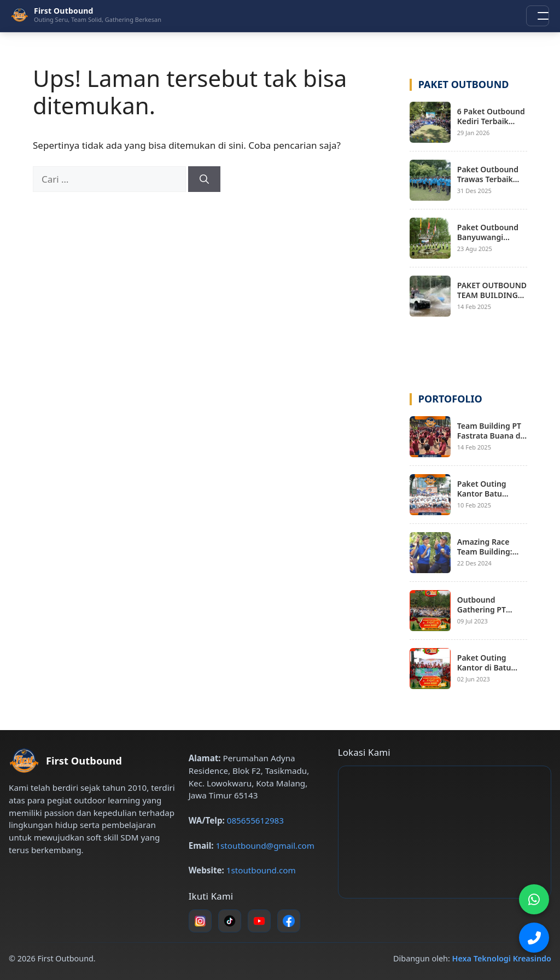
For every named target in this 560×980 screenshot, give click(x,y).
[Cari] (204, 179)
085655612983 (255, 820)
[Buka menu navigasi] (538, 16)
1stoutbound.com (261, 870)
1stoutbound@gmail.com (265, 845)
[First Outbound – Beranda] (86, 15)
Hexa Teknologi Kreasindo (502, 958)
